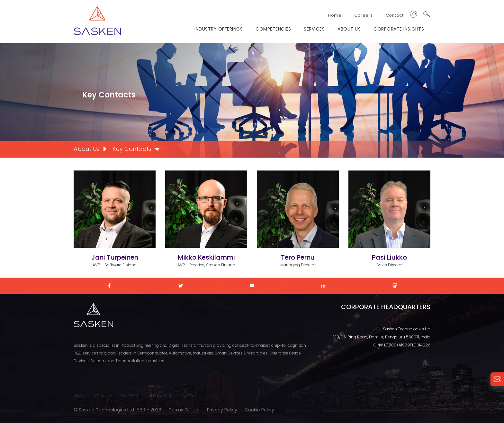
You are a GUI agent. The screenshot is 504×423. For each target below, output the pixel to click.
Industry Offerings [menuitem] (219, 29)
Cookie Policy (259, 410)
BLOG (79, 395)
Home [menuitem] (335, 15)
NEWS (188, 395)
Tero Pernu (298, 257)
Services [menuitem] (314, 29)
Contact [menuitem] (395, 15)
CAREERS (103, 395)
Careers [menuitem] (364, 15)
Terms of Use (184, 410)
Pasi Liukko (389, 257)
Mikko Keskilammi (206, 257)
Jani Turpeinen (115, 257)
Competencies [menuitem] (273, 29)
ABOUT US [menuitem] (349, 29)
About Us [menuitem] (87, 149)
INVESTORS (161, 395)
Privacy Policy (222, 410)
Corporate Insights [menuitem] (399, 29)
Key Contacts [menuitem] (132, 149)
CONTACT (131, 395)
